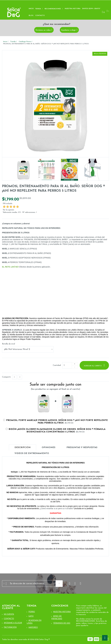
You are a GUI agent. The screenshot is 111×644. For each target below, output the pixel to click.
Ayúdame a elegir (69, 30)
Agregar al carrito (93, 366)
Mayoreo (33, 627)
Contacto (40, 16)
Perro (32, 612)
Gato (31, 616)
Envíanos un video (43, 30)
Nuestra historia (73, 9)
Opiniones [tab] (49, 448)
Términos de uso (62, 623)
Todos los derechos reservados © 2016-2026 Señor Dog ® (26, 640)
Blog (31, 16)
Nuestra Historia (62, 612)
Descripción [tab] (23, 448)
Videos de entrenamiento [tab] (32, 453)
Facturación (10, 627)
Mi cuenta (9, 614)
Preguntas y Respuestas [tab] (82, 448)
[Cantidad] (67, 365)
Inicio (31, 9)
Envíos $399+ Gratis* (91, 9)
